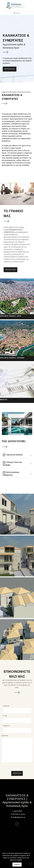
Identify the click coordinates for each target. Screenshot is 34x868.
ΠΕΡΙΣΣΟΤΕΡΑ (10, 69)
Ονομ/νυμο (6, 706)
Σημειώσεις (5, 736)
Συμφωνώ (17, 865)
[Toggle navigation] (17, 13)
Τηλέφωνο (6, 726)
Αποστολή (17, 773)
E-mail (5, 716)
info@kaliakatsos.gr (19, 817)
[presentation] (17, 767)
